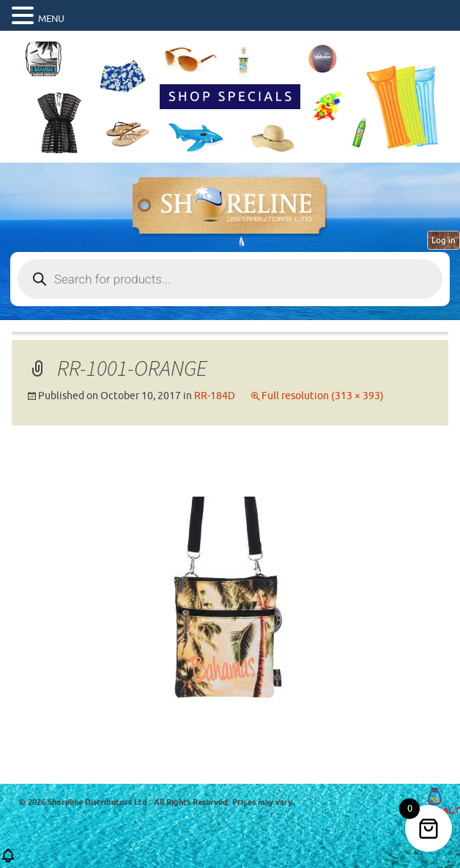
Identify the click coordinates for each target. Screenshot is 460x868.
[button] (8, 860)
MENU (51, 19)
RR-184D (215, 396)
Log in (444, 240)
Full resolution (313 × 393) (323, 396)
